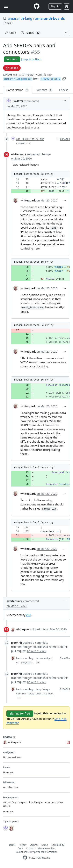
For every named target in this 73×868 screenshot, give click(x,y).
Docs (20, 848)
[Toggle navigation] (6, 6)
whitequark (19, 154)
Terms (12, 845)
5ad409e (65, 659)
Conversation (18, 90)
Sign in (55, 6)
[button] (64, 79)
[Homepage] (37, 6)
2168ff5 (65, 690)
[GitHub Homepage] (25, 858)
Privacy (23, 845)
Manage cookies (46, 848)
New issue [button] (12, 59)
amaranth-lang (20, 18)
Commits (44, 90)
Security (34, 845)
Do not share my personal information (37, 852)
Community (58, 845)
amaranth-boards (50, 18)
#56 (29, 615)
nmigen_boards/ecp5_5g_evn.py (34, 174)
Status (45, 845)
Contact (30, 848)
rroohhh (17, 643)
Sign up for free (20, 713)
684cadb (65, 139)
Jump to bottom (31, 59)
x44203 (8, 74)
